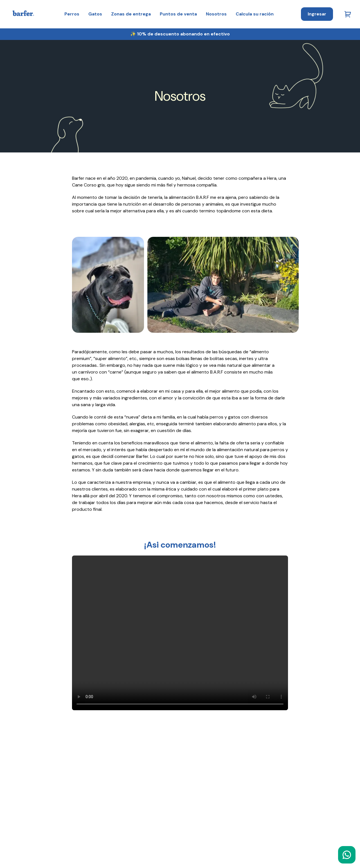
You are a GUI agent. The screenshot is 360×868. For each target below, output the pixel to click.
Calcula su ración (255, 14)
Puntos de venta (178, 14)
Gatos (95, 14)
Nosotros (216, 14)
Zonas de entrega (131, 14)
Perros (72, 14)
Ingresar (317, 14)
